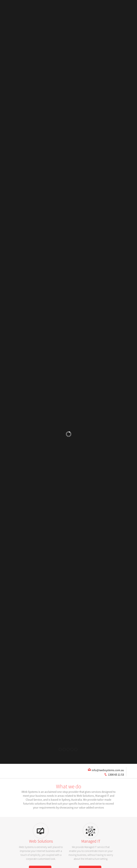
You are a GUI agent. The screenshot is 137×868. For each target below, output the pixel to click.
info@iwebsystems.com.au (108, 770)
